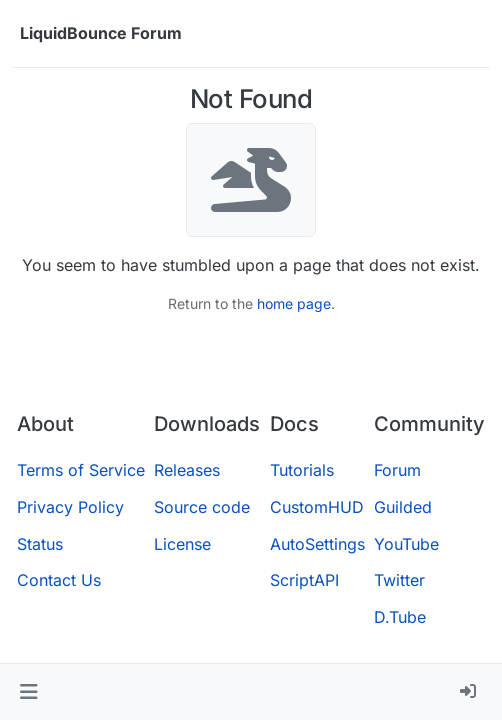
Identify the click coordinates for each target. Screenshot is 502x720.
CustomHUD (317, 507)
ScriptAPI (304, 580)
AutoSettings (317, 544)
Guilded (403, 507)
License (182, 544)
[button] (28, 692)
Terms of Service (81, 470)
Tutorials (302, 470)
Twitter (399, 580)
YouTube (406, 544)
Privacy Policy (70, 507)
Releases (187, 470)
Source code (202, 507)
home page (294, 303)
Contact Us (59, 580)
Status (40, 544)
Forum (397, 470)
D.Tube (400, 617)
